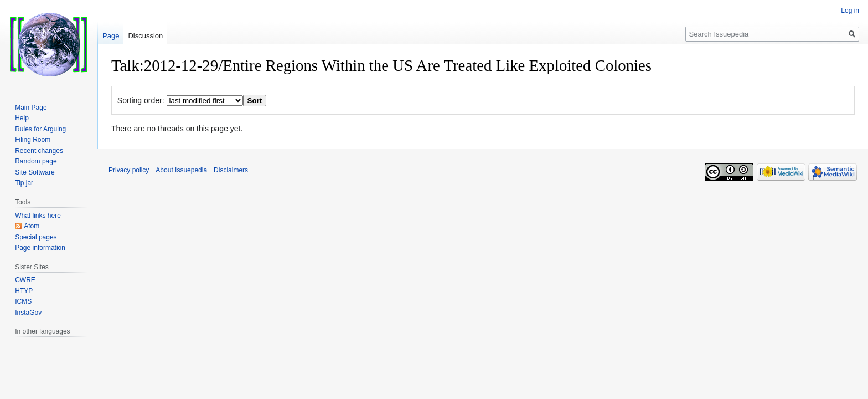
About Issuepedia (181, 170)
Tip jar (24, 183)
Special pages (36, 237)
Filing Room (33, 140)
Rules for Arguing (40, 129)
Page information (40, 248)
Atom (32, 226)
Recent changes (39, 151)
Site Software (35, 172)
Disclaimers (231, 170)
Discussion (145, 36)
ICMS (23, 301)
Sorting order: (141, 100)
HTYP (24, 291)
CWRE (25, 280)
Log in (850, 11)
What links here (38, 216)
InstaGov (28, 313)
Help (22, 118)
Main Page (31, 108)
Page (111, 36)
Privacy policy (129, 170)
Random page (36, 161)
